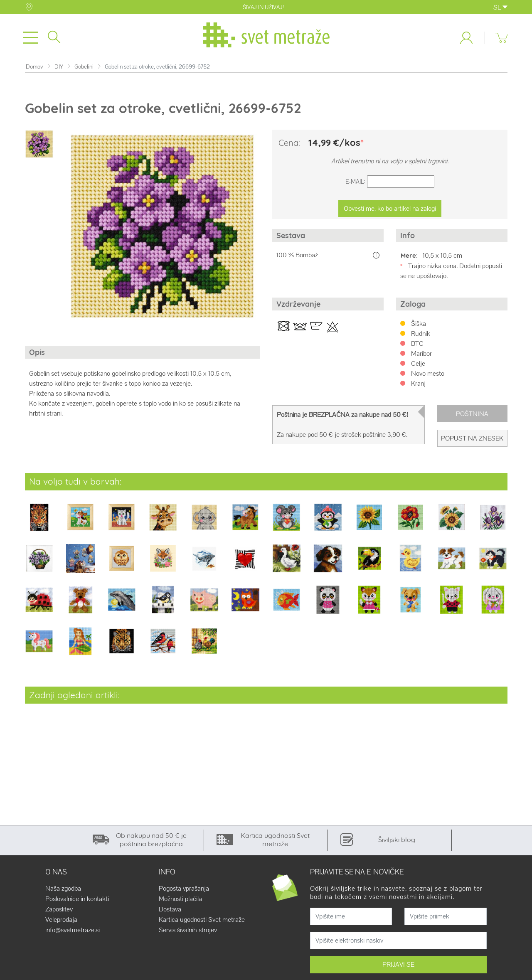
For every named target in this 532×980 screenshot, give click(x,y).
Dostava (170, 911)
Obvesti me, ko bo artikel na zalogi (390, 210)
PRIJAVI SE (398, 966)
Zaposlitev (59, 911)
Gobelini (84, 68)
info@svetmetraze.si (73, 932)
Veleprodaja (61, 921)
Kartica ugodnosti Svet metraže (202, 921)
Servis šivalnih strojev (188, 932)
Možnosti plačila (180, 901)
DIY (59, 68)
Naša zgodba (63, 890)
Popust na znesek (472, 440)
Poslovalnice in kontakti (77, 901)
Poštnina (472, 415)
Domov (34, 68)
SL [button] (500, 7)
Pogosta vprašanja (184, 890)
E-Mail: (355, 183)
